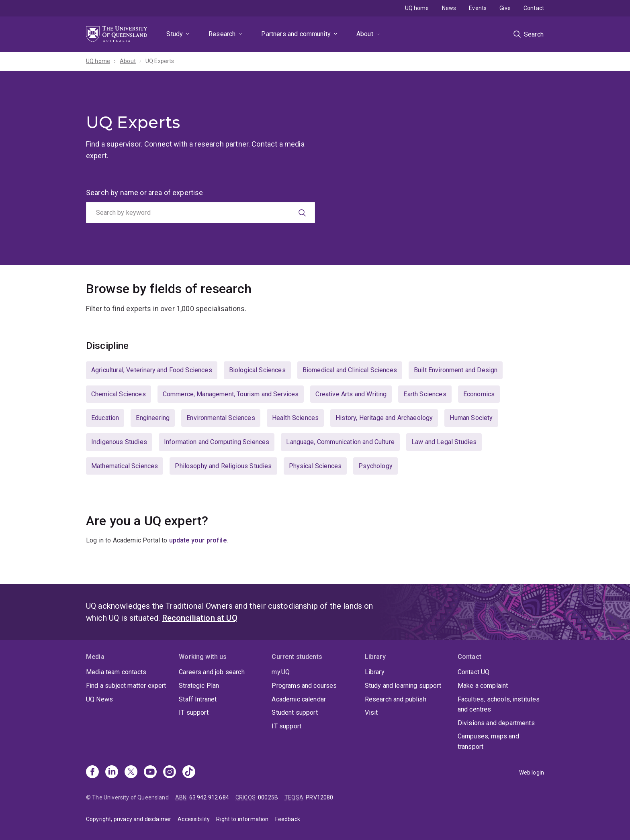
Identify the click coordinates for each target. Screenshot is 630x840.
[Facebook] (92, 773)
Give (505, 8)
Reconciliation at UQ (200, 618)
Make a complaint (483, 686)
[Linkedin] (112, 773)
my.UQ (281, 672)
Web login (532, 773)
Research (222, 34)
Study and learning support (403, 686)
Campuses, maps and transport (488, 741)
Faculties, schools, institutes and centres (499, 704)
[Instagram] (170, 773)
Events (478, 8)
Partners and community (296, 34)
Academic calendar (299, 699)
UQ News (99, 699)
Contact (534, 8)
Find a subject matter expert (126, 686)
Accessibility (194, 819)
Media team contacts (116, 672)
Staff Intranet (198, 699)
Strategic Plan (199, 686)
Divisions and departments (496, 723)
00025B (268, 797)
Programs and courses (304, 686)
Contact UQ (474, 672)
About (365, 34)
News (449, 8)
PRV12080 (319, 797)
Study (175, 34)
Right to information (242, 819)
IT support (194, 713)
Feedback (288, 819)
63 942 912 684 (209, 797)
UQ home (417, 8)
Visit (371, 713)
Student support (295, 713)
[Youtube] (150, 773)
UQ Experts (160, 61)
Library (375, 672)
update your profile (198, 540)
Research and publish (396, 699)
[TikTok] (189, 773)
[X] (131, 773)
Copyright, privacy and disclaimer (129, 819)
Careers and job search (212, 672)
